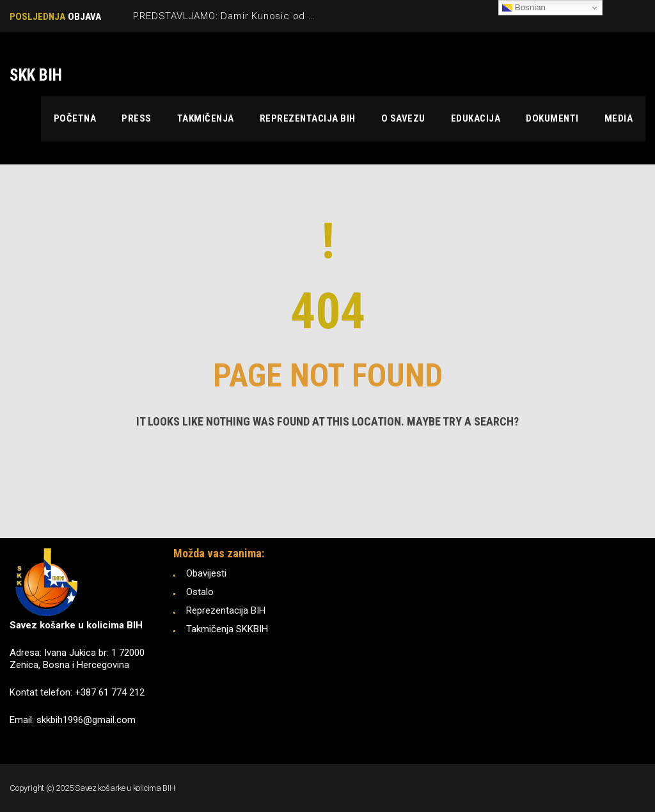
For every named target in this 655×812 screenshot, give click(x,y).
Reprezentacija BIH (226, 610)
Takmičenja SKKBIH (227, 629)
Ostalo (200, 592)
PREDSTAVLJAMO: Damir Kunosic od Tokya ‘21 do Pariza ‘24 (275, 16)
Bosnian (524, 8)
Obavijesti (206, 573)
